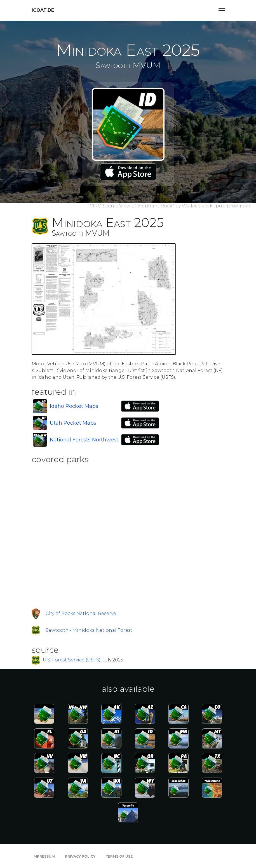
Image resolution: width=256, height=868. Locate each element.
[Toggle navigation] (222, 10)
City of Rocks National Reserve (81, 613)
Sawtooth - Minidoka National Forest (89, 630)
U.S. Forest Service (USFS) (72, 660)
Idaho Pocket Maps (74, 406)
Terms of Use (119, 856)
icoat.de (43, 10)
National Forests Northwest (84, 440)
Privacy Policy (80, 856)
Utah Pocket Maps (73, 423)
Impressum (44, 856)
